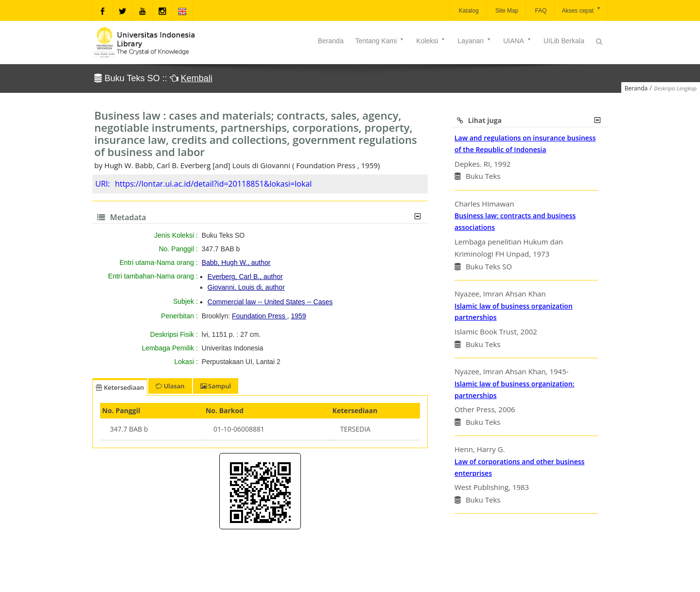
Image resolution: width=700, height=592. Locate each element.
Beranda (331, 41)
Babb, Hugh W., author (236, 262)
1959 (298, 316)
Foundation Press (260, 316)
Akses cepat (582, 10)
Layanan (474, 41)
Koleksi (431, 41)
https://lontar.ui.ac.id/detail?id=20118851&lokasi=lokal (213, 184)
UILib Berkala (564, 41)
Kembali (197, 78)
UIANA (517, 41)
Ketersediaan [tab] (120, 387)
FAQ (540, 11)
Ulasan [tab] (170, 386)
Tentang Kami (380, 41)
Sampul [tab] (216, 386)
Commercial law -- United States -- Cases (270, 302)
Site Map (506, 11)
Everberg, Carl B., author (245, 277)
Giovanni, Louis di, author (246, 287)
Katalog (468, 11)
